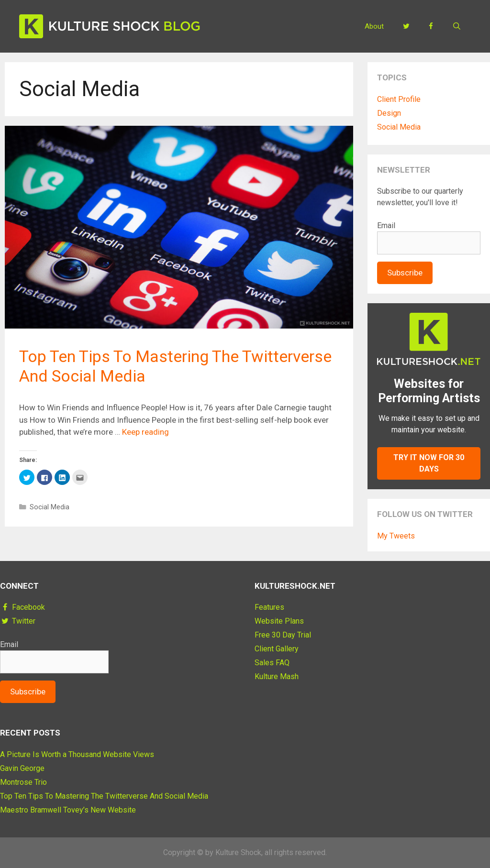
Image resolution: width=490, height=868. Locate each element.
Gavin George (22, 768)
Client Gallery (277, 649)
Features (269, 607)
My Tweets (396, 536)
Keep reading (145, 432)
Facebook (22, 607)
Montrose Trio (23, 782)
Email (386, 225)
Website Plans (279, 621)
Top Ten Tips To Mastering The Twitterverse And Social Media (104, 796)
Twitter (18, 621)
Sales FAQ (272, 663)
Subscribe (405, 273)
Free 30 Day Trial (283, 635)
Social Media (50, 507)
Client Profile (399, 99)
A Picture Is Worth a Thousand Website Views (77, 754)
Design (389, 113)
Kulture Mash (277, 676)
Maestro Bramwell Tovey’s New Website (68, 810)
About (374, 26)
